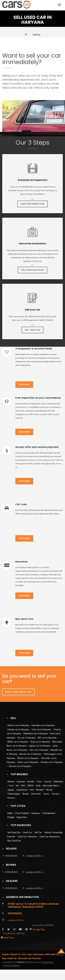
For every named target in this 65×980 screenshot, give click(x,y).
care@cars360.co (34, 856)
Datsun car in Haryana (20, 766)
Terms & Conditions (12, 966)
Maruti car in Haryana (18, 725)
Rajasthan (22, 817)
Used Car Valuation (27, 837)
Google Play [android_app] (37, 930)
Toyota (47, 782)
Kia (17, 786)
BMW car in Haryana (18, 742)
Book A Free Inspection (18, 692)
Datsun (11, 798)
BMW (30, 786)
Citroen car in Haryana (52, 762)
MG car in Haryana (47, 738)
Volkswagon (14, 794)
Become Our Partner (30, 959)
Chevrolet (36, 794)
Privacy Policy (47, 962)
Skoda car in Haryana (28, 758)
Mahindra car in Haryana (35, 734)
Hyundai (21, 782)
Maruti (11, 782)
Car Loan (27, 954)
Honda (31, 782)
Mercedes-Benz (51, 786)
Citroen (55, 794)
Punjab (11, 817)
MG (23, 786)
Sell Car (38, 833)
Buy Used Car (14, 841)
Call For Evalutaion (32, 270)
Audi (38, 786)
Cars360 (20, 962)
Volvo (46, 794)
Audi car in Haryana (40, 742)
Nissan (49, 790)
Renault (40, 790)
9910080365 (11, 856)
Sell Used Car (14, 833)
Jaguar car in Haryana (40, 746)
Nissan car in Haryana (30, 754)
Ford (11, 786)
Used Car (28, 833)
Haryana (36, 813)
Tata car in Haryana (41, 730)
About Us (15, 954)
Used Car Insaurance (49, 837)
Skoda (25, 794)
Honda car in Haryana (18, 730)
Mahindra (58, 782)
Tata (39, 782)
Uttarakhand (49, 813)
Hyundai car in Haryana (43, 725)
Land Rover (22, 790)
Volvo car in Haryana (28, 762)
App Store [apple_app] (7, 938)
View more (24, 385)
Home (5, 954)
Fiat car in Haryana (39, 750)
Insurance (38, 954)
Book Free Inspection (32, 204)
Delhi (10, 813)
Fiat (32, 790)
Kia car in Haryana (26, 738)
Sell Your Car (33, 330)
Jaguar (11, 790)
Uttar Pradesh (22, 813)
